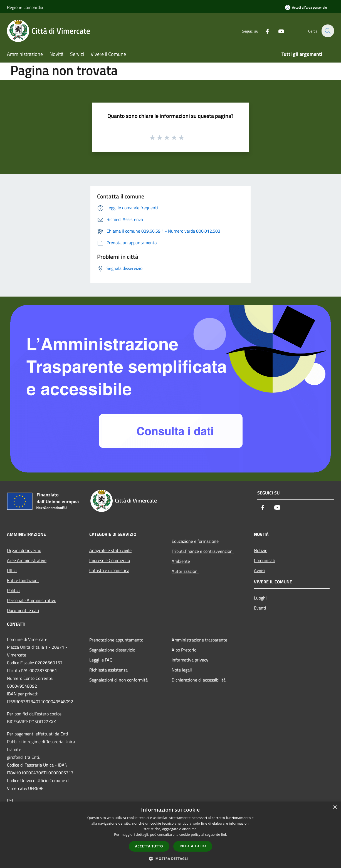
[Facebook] (264, 31)
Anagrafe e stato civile (110, 550)
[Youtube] (278, 31)
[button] (170, 859)
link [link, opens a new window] (224, 835)
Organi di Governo (24, 550)
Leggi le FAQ (101, 660)
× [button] (335, 808)
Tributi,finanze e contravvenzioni (203, 551)
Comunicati (265, 560)
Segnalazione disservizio (112, 650)
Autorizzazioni (185, 571)
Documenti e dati (23, 610)
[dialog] (170, 835)
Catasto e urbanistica (109, 570)
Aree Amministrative (27, 560)
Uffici (12, 570)
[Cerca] (327, 31)
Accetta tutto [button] (149, 846)
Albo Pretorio (184, 650)
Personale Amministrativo (32, 600)
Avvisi (260, 570)
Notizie (261, 550)
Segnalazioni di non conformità (118, 680)
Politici (13, 590)
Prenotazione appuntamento (116, 640)
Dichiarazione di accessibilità (199, 680)
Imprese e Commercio (110, 560)
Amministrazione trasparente (199, 640)
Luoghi (260, 598)
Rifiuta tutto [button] (193, 846)
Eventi (260, 608)
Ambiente (181, 561)
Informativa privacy (190, 660)
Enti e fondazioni (23, 580)
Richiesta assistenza (108, 670)
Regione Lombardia (25, 7)
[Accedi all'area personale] (306, 7)
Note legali (182, 670)
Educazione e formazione (195, 541)
